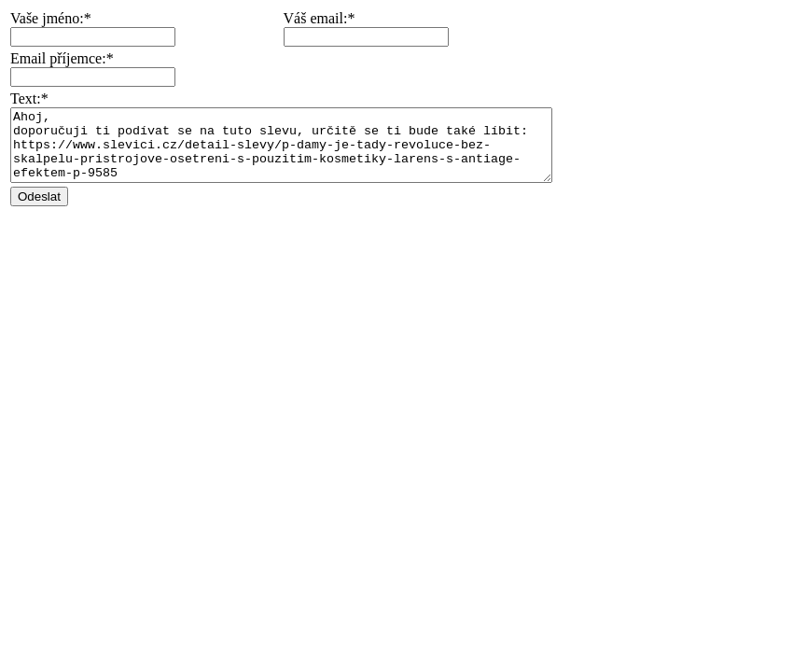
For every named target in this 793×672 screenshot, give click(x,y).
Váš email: (348, 18)
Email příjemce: (58, 58)
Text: (26, 98)
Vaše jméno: (47, 18)
